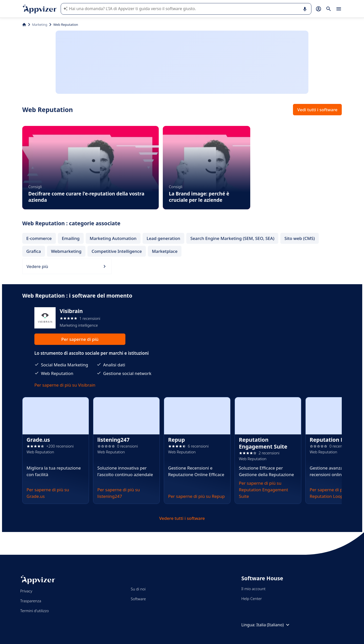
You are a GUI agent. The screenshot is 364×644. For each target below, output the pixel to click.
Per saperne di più (80, 339)
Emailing (71, 238)
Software (138, 599)
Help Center (252, 598)
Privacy (26, 591)
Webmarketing (66, 251)
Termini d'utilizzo (35, 611)
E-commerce (39, 238)
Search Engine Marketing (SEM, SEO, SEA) (232, 238)
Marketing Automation (113, 238)
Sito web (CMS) (300, 238)
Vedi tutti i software (317, 110)
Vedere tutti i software (182, 518)
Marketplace (165, 251)
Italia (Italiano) (274, 625)
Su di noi (138, 589)
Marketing (40, 25)
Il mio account (254, 589)
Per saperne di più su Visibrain (65, 385)
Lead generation (163, 238)
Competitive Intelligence (117, 251)
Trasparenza (31, 601)
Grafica (34, 251)
